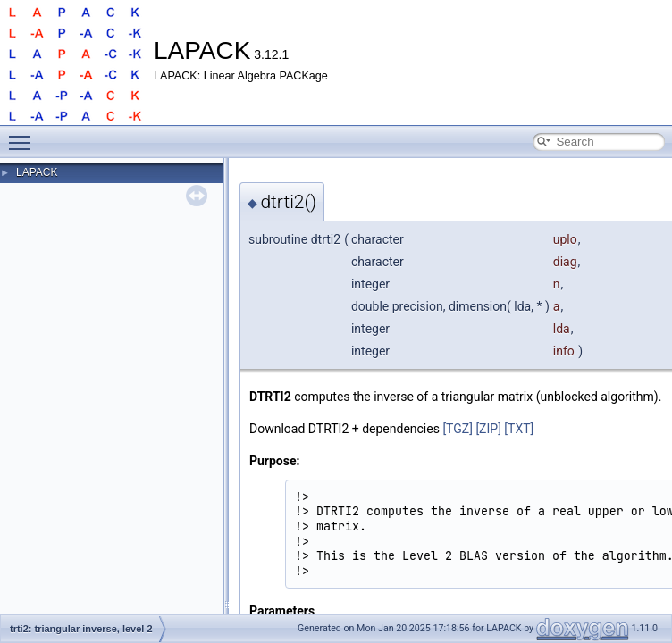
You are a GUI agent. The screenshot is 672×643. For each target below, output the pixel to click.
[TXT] (519, 429)
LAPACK (37, 172)
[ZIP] (488, 429)
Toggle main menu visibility (24, 135)
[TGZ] (458, 429)
